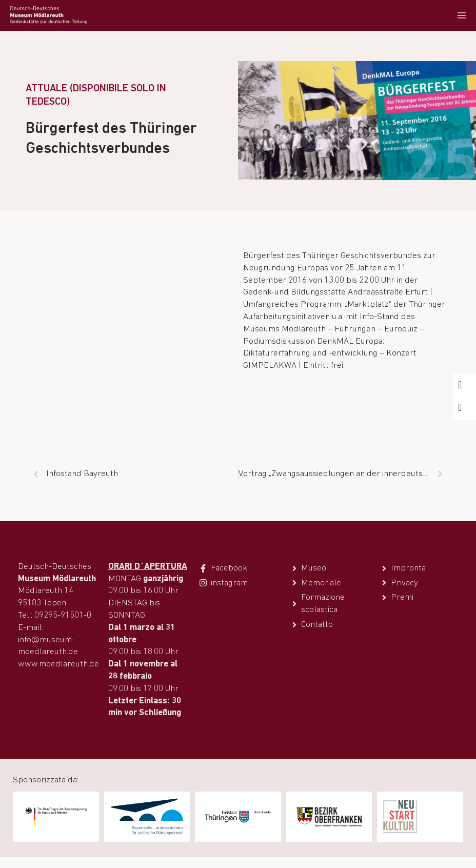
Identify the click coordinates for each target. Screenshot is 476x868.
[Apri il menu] (461, 15)
